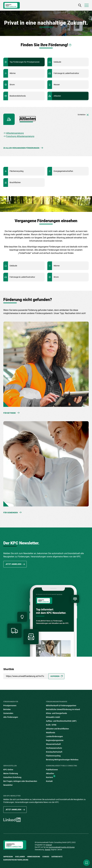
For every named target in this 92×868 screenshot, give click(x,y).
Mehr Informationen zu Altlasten (68, 96)
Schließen (83, 115)
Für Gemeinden (11, 513)
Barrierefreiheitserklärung (16, 860)
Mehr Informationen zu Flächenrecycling (24, 171)
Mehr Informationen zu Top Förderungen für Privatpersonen (24, 62)
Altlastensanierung (15, 133)
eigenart (49, 845)
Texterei (47, 850)
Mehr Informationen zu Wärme (24, 73)
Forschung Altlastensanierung (20, 136)
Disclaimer (20, 857)
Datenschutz (57, 857)
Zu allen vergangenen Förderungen (21, 148)
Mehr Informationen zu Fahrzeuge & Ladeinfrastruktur (68, 73)
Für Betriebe (10, 413)
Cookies (46, 857)
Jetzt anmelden (13, 564)
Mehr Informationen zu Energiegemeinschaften (68, 171)
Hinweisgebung (34, 857)
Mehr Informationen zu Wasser (68, 85)
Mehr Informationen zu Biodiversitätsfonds (24, 96)
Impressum (8, 857)
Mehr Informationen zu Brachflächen (24, 183)
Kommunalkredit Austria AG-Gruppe (62, 847)
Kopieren (55, 676)
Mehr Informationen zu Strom (24, 85)
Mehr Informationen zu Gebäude (68, 62)
